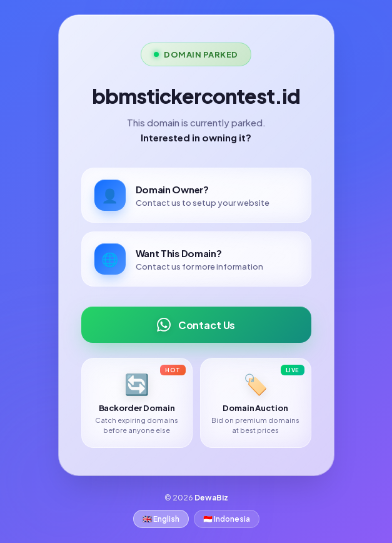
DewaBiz (211, 498)
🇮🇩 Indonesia (227, 519)
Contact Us (196, 325)
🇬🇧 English (161, 519)
